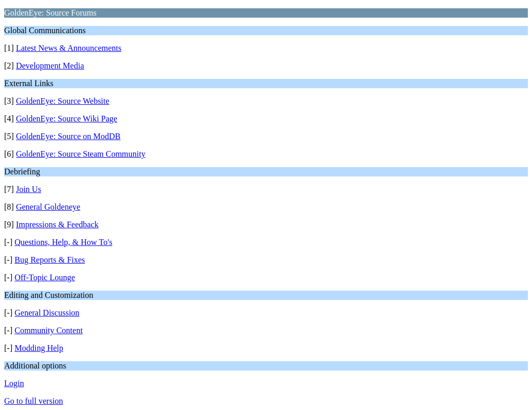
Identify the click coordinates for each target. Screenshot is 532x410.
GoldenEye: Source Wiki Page (67, 119)
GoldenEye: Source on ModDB (68, 136)
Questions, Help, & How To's (63, 242)
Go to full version (34, 401)
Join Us (29, 189)
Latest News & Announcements (69, 48)
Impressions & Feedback (57, 224)
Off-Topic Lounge (45, 277)
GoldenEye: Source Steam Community (81, 154)
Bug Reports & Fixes (50, 260)
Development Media (50, 66)
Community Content (49, 330)
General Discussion (47, 313)
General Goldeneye (48, 207)
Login (14, 383)
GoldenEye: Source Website (63, 101)
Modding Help (39, 348)
